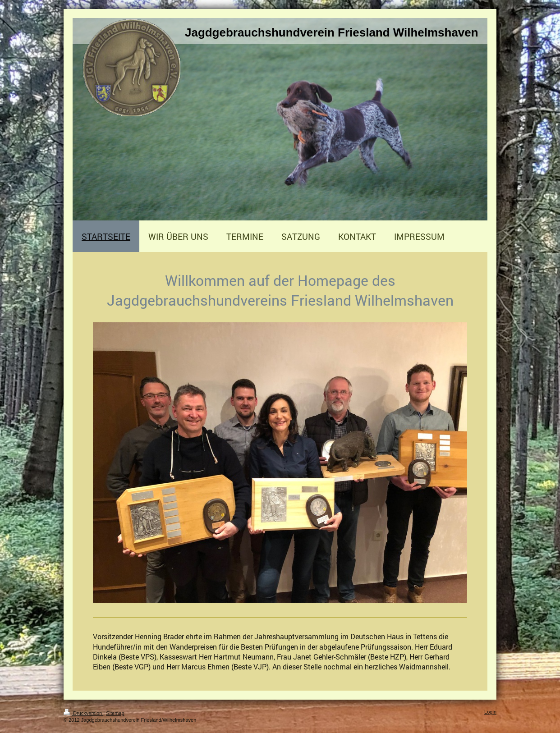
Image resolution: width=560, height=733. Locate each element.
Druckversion (83, 713)
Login (490, 712)
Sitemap (115, 713)
